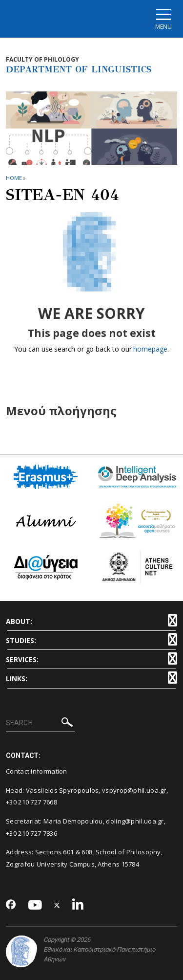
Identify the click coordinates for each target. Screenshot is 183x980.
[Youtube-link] (35, 905)
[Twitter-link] (57, 905)
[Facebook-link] (11, 905)
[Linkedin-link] (78, 905)
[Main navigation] (163, 19)
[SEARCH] (40, 723)
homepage (150, 349)
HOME (14, 178)
